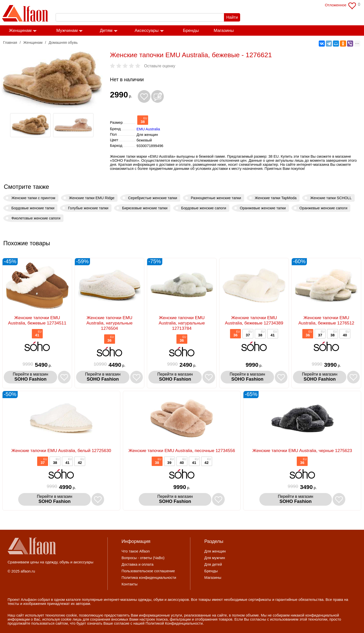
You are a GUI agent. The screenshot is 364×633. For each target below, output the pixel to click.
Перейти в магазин (31, 377)
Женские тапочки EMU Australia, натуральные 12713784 (182, 323)
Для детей (213, 564)
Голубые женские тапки (88, 208)
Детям (106, 30)
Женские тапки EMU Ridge (92, 198)
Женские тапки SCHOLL (331, 198)
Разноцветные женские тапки (216, 198)
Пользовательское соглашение (148, 571)
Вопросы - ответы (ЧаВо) (143, 558)
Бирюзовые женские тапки (145, 208)
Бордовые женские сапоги (204, 208)
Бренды (191, 30)
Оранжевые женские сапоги (324, 208)
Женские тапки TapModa (276, 198)
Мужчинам (67, 30)
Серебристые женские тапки (153, 198)
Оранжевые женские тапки (263, 208)
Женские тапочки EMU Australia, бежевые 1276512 (326, 320)
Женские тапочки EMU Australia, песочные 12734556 (182, 451)
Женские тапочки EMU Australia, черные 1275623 (302, 451)
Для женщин (215, 551)
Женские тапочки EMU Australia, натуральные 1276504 (110, 323)
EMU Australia (148, 129)
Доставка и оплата (138, 564)
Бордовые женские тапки (33, 208)
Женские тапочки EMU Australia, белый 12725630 (61, 451)
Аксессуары (146, 30)
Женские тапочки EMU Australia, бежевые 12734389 (254, 320)
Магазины (224, 30)
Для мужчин (215, 558)
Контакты (130, 584)
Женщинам (20, 30)
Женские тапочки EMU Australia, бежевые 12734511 (37, 320)
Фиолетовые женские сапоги (36, 218)
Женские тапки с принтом (33, 198)
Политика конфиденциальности (149, 578)
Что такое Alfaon (136, 551)
